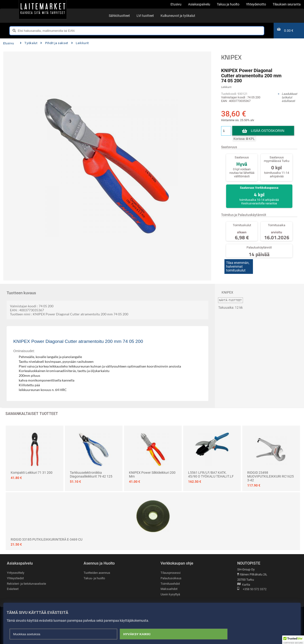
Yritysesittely (16, 573)
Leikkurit (80, 43)
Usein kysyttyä (170, 594)
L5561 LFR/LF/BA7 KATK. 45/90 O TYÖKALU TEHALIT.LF (211, 474)
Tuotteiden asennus (97, 573)
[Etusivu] (43, 9)
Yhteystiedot (15, 578)
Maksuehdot (169, 589)
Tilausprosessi (171, 573)
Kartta (244, 585)
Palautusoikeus (171, 578)
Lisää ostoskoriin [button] (268, 131)
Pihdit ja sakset (54, 43)
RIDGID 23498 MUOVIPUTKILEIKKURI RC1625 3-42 (271, 476)
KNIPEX (231, 57)
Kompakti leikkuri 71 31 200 (32, 473)
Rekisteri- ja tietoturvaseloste (26, 584)
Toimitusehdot (170, 584)
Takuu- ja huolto (94, 578)
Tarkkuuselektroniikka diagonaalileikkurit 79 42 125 (91, 474)
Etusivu (8, 43)
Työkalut (29, 43)
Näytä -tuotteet (230, 300)
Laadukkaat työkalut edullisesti (289, 97)
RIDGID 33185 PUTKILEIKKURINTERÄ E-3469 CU (47, 539)
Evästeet (13, 589)
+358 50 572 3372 (252, 589)
